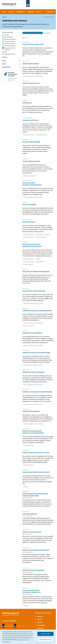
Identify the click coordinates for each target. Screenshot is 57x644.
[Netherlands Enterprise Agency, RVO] (7, 626)
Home (4, 17)
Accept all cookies (45, 634)
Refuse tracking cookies (45, 640)
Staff (6, 52)
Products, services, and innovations (10, 49)
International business (10, 46)
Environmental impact (10, 44)
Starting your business (10, 54)
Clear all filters (47, 33)
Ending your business (10, 41)
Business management (10, 39)
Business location (9, 37)
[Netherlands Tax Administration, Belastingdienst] (19, 626)
